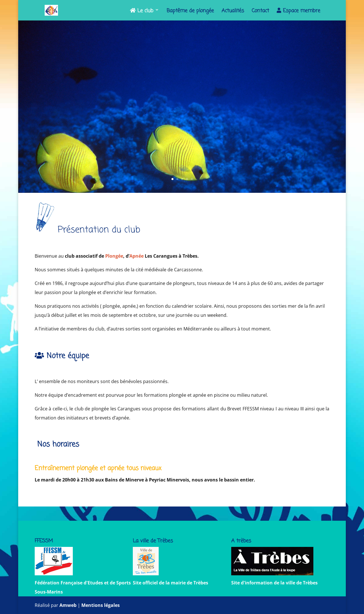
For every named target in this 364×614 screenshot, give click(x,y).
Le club (142, 11)
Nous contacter (182, 154)
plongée (163, 114)
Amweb (68, 605)
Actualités (233, 12)
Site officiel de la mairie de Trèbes (170, 583)
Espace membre (298, 11)
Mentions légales (101, 605)
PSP (204, 114)
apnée (184, 114)
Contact (260, 12)
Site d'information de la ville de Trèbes (274, 583)
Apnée (136, 256)
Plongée (114, 256)
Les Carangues (182, 98)
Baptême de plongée (190, 12)
